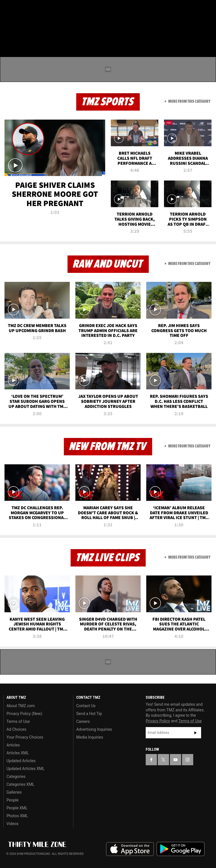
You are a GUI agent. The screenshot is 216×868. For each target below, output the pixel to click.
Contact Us (86, 706)
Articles (13, 745)
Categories (16, 776)
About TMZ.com (21, 706)
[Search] (208, 38)
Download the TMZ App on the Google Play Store (181, 849)
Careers (83, 721)
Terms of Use (18, 721)
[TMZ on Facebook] (9, 9)
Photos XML (17, 816)
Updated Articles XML (25, 769)
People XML (17, 808)
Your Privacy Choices (25, 737)
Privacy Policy (158, 721)
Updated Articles (21, 761)
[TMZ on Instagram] (49, 9)
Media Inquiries (90, 737)
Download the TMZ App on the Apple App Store (130, 849)
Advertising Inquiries (94, 729)
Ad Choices (16, 729)
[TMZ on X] (22, 9)
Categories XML (20, 784)
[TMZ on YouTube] (175, 760)
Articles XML (18, 753)
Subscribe (195, 733)
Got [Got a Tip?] (19, 24)
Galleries (14, 792)
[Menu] (8, 38)
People (13, 800)
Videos (13, 824)
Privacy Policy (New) (24, 714)
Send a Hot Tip (89, 714)
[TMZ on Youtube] (36, 9)
